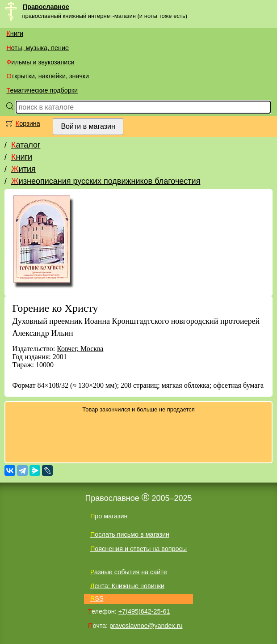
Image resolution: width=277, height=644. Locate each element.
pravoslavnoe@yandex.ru (146, 626)
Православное (46, 7)
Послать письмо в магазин (130, 534)
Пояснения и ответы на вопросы (138, 549)
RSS (97, 598)
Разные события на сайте (129, 572)
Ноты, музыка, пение (38, 48)
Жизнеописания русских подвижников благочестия (106, 181)
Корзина (28, 123)
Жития (23, 169)
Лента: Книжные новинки (127, 586)
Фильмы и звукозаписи (40, 62)
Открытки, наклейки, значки (48, 76)
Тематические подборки (42, 90)
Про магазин (109, 516)
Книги (15, 34)
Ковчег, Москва (80, 349)
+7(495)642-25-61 (144, 611)
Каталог (26, 145)
